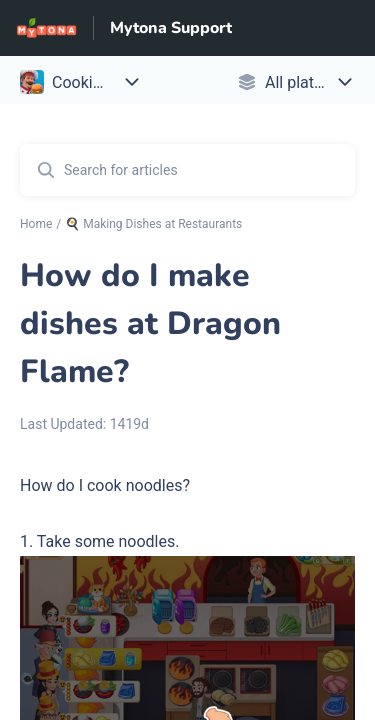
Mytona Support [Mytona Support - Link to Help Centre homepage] (171, 28)
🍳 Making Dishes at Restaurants (153, 224)
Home (36, 224)
